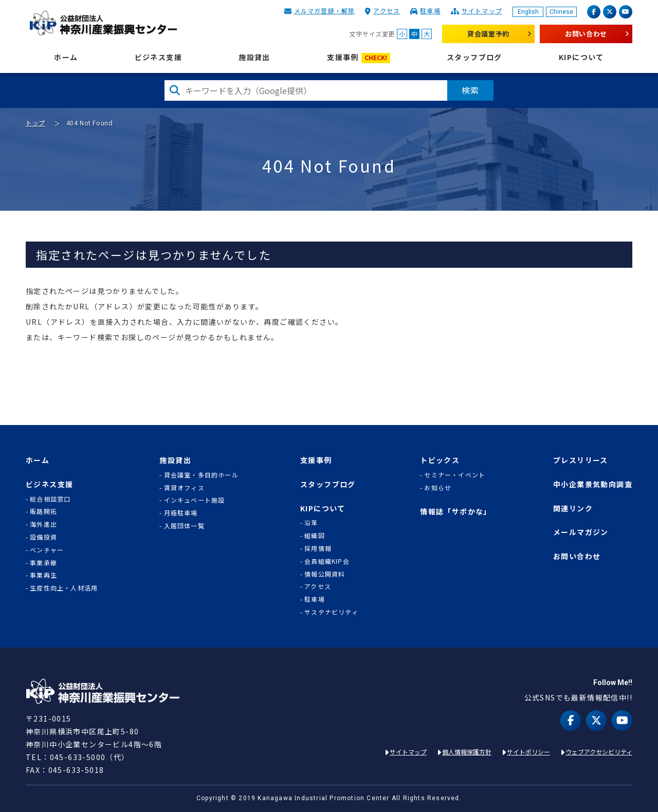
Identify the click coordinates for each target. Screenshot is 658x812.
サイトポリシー (528, 752)
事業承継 (43, 563)
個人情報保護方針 (467, 752)
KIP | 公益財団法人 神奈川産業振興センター (103, 23)
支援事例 (359, 58)
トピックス (440, 460)
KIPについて (581, 57)
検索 (470, 90)
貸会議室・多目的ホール (201, 475)
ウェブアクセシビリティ (599, 752)
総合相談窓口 (50, 499)
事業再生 (43, 575)
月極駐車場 (181, 513)
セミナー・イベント (455, 475)
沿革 (311, 523)
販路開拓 (43, 511)
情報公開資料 (325, 574)
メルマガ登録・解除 (325, 11)
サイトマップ (482, 11)
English (528, 12)
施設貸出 (254, 57)
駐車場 (430, 11)
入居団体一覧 (184, 526)
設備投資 (43, 537)
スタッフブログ (474, 57)
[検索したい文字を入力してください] (306, 90)
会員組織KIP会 (327, 561)
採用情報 (318, 548)
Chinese (561, 12)
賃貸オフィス (184, 488)
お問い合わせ (586, 34)
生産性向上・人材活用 (64, 588)
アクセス (387, 11)
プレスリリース (581, 460)
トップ (35, 123)
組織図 (315, 536)
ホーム (66, 57)
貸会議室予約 (488, 34)
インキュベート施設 (195, 500)
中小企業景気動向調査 (593, 484)
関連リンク (573, 509)
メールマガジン (581, 532)
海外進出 (43, 524)
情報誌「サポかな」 (456, 512)
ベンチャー (47, 550)
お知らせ (438, 488)
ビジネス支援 (158, 57)
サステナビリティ (331, 612)
